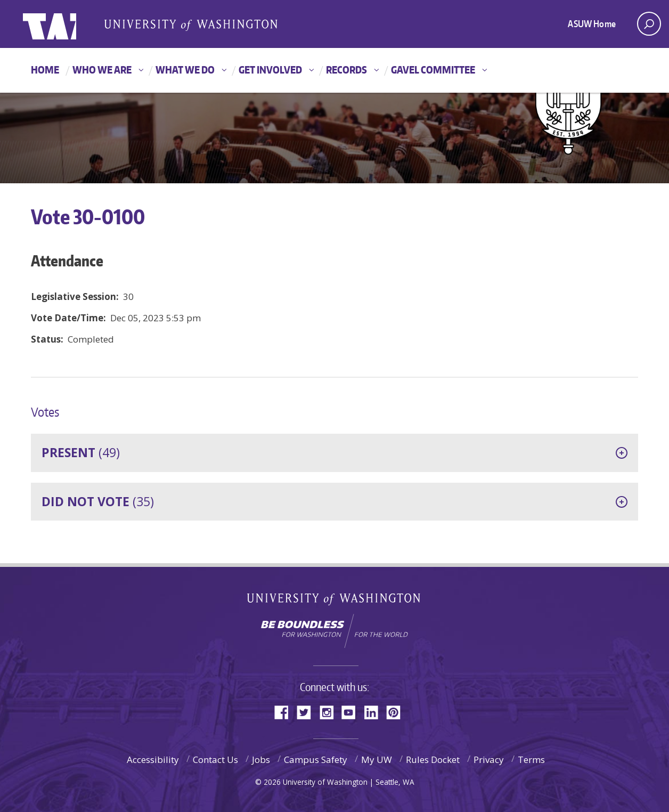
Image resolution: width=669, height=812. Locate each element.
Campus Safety (316, 760)
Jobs (261, 760)
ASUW (66, 24)
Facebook (285, 712)
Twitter (308, 712)
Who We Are (102, 70)
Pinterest (397, 712)
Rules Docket (433, 760)
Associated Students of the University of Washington (191, 25)
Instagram (330, 712)
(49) (81, 452)
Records (346, 70)
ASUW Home (592, 23)
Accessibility (153, 760)
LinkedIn (375, 712)
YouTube (353, 712)
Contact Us (215, 760)
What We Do (185, 70)
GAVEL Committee (433, 70)
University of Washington (335, 601)
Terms (531, 760)
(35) (98, 501)
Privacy (489, 760)
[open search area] (649, 24)
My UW (377, 760)
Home (45, 70)
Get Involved (270, 70)
